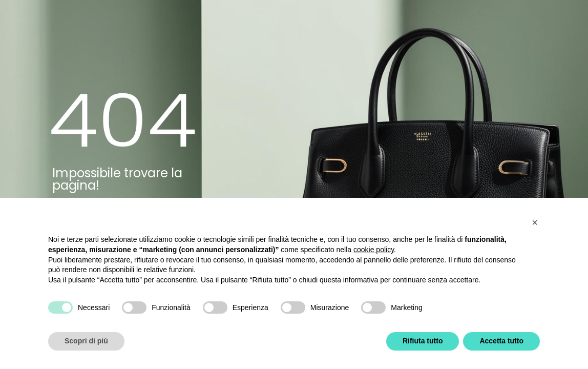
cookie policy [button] (374, 250)
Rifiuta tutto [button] (423, 341)
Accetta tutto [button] (501, 341)
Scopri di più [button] (86, 341)
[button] (535, 222)
